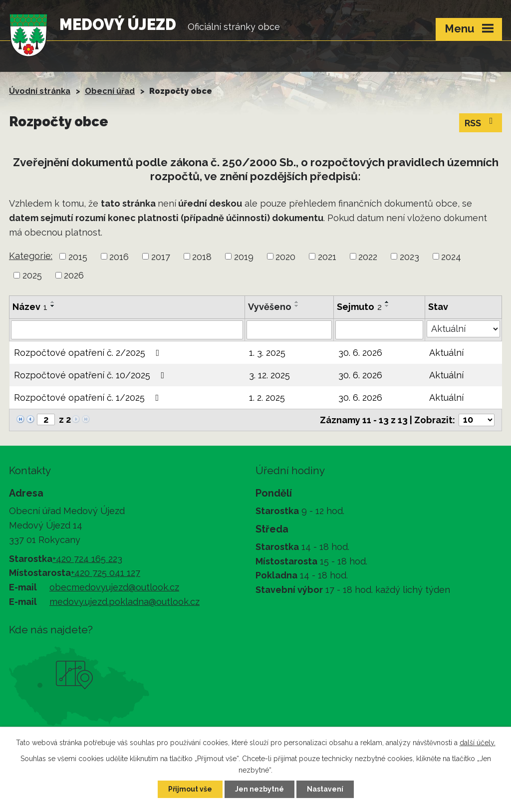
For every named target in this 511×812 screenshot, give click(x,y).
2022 (368, 256)
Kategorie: (31, 256)
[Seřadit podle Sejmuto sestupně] (387, 306)
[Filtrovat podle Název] (127, 330)
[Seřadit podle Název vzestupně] (53, 302)
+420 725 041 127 (106, 573)
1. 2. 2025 (267, 398)
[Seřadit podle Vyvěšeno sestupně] (297, 306)
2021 (327, 256)
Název (30, 307)
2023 (409, 256)
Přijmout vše (190, 789)
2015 (78, 256)
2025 (32, 275)
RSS (481, 122)
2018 (202, 256)
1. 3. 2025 (267, 353)
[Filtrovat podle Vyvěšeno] (289, 330)
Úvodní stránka (40, 91)
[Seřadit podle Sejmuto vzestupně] (387, 302)
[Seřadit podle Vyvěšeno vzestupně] (297, 302)
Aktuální (446, 353)
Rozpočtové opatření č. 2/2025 (89, 353)
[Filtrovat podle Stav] (463, 329)
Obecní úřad (110, 91)
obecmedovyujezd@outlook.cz (114, 587)
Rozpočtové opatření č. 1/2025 (89, 398)
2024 (451, 256)
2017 (161, 256)
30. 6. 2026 (360, 353)
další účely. (478, 743)
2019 (244, 256)
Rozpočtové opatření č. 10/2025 (91, 375)
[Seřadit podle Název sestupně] (53, 306)
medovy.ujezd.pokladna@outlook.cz (125, 602)
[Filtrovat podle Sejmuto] (379, 330)
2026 (74, 275)
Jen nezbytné (259, 789)
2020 (285, 256)
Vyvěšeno (270, 307)
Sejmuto (359, 307)
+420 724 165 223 (87, 559)
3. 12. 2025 (269, 375)
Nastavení (325, 789)
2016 (119, 256)
